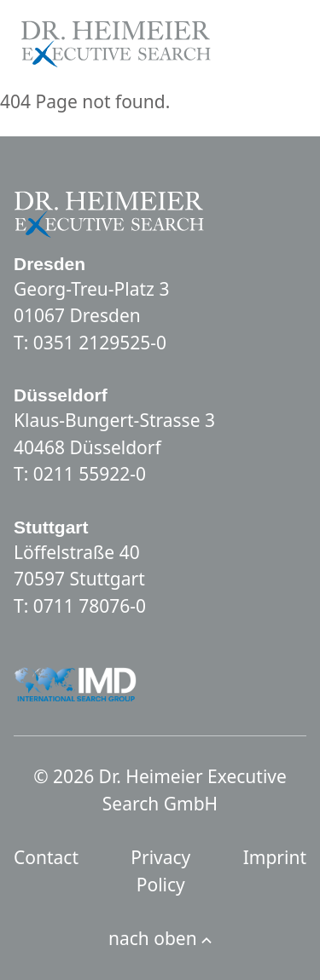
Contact (46, 857)
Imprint (275, 857)
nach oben (160, 938)
